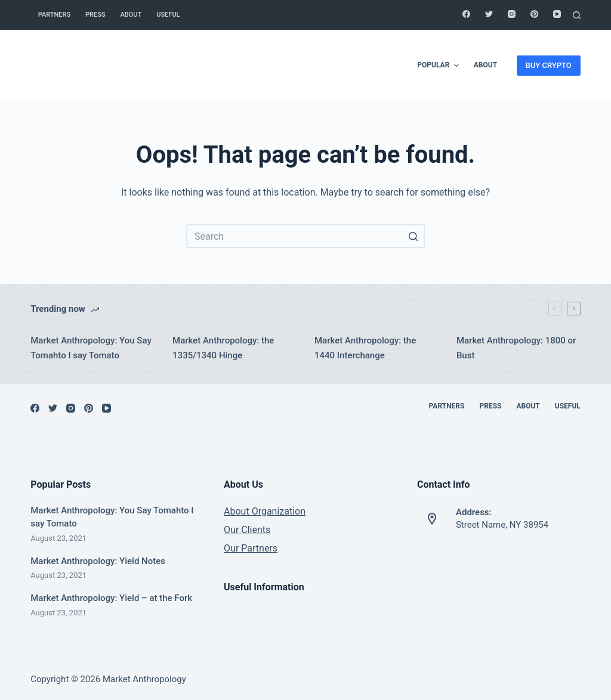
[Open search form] (577, 15)
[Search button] (413, 236)
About (131, 15)
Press (95, 15)
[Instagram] (512, 14)
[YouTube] (557, 14)
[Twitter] (489, 14)
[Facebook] (466, 14)
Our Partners (251, 548)
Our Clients (247, 530)
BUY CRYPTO (549, 65)
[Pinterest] (534, 14)
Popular (439, 66)
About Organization (265, 511)
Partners (54, 15)
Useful (168, 15)
